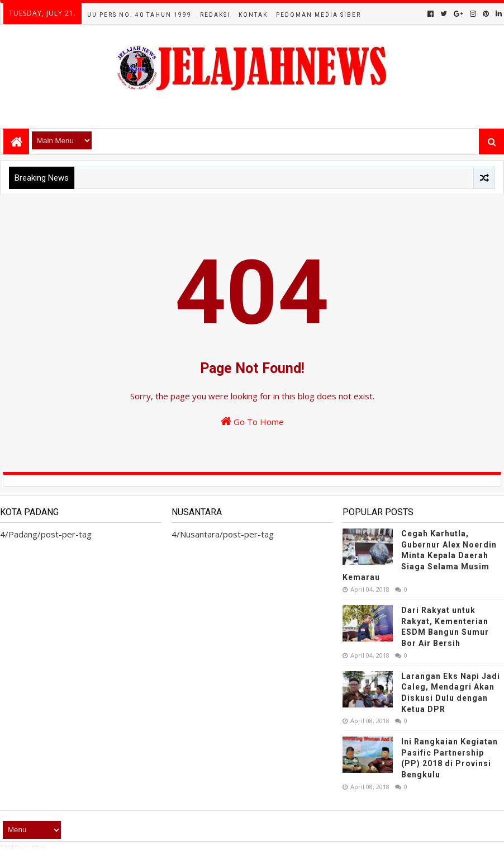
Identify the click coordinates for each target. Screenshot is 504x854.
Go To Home (252, 421)
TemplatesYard (23, 846)
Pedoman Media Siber (318, 15)
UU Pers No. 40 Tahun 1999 (139, 15)
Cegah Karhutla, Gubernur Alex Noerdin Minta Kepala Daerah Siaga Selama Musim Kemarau (420, 555)
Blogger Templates (55, 846)
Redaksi (215, 15)
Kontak (253, 15)
